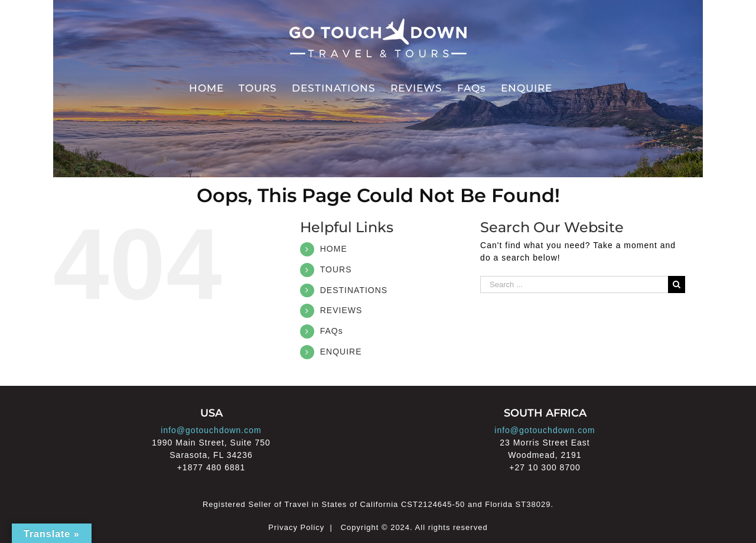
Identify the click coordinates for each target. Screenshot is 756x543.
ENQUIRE (341, 352)
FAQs (332, 331)
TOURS (336, 269)
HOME (334, 249)
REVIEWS (341, 310)
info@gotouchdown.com (211, 430)
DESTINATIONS (354, 290)
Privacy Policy (296, 527)
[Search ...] (574, 284)
